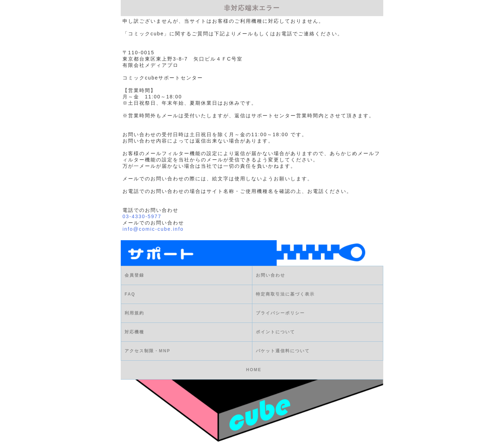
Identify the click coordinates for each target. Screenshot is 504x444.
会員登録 (134, 275)
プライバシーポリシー (280, 313)
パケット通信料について (283, 351)
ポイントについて (275, 332)
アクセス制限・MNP (148, 351)
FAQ (130, 294)
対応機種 (134, 332)
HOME (254, 370)
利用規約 (134, 313)
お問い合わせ (271, 275)
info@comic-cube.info (153, 229)
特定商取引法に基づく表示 (285, 294)
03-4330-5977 (142, 216)
